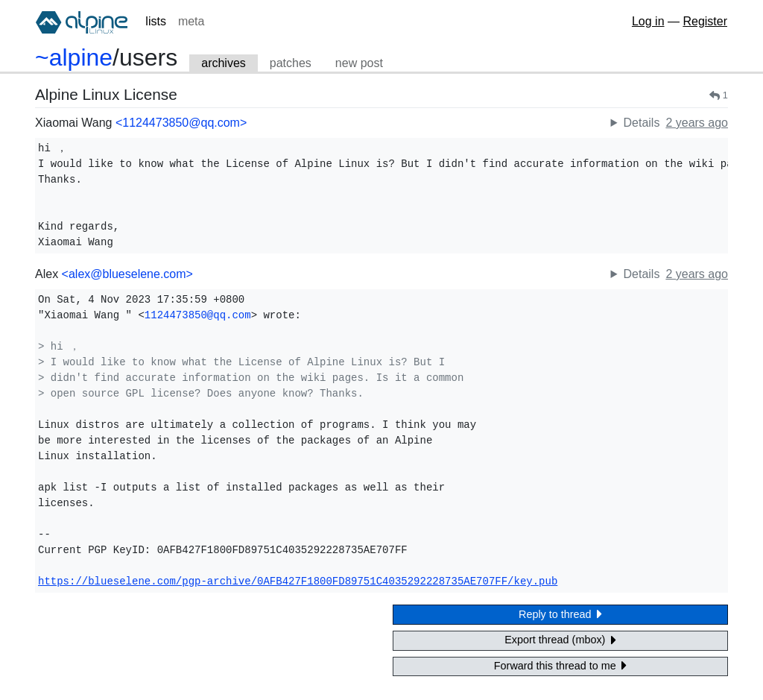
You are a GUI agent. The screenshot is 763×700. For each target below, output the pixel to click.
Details (641, 123)
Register (705, 21)
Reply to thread (560, 614)
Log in (648, 21)
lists (156, 21)
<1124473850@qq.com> (181, 123)
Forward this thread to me (560, 665)
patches (291, 63)
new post (359, 63)
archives (224, 63)
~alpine (74, 57)
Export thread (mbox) (560, 640)
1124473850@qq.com (198, 315)
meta (191, 21)
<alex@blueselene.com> (127, 274)
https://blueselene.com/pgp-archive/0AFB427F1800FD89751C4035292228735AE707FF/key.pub (298, 581)
